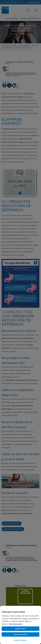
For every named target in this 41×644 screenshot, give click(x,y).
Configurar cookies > (20, 640)
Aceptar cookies (21, 629)
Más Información (15, 624)
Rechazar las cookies (21, 634)
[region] (20, 625)
